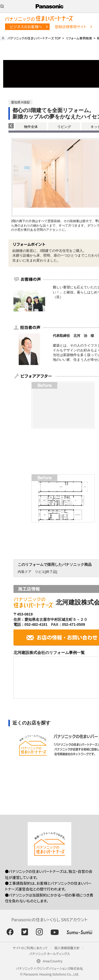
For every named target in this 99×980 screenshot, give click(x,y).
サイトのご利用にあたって (30, 948)
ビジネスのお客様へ (26, 27)
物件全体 (31, 127)
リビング (64, 127)
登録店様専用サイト (70, 27)
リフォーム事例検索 (79, 38)
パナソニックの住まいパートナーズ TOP (34, 38)
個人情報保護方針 (67, 948)
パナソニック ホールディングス (49, 954)
